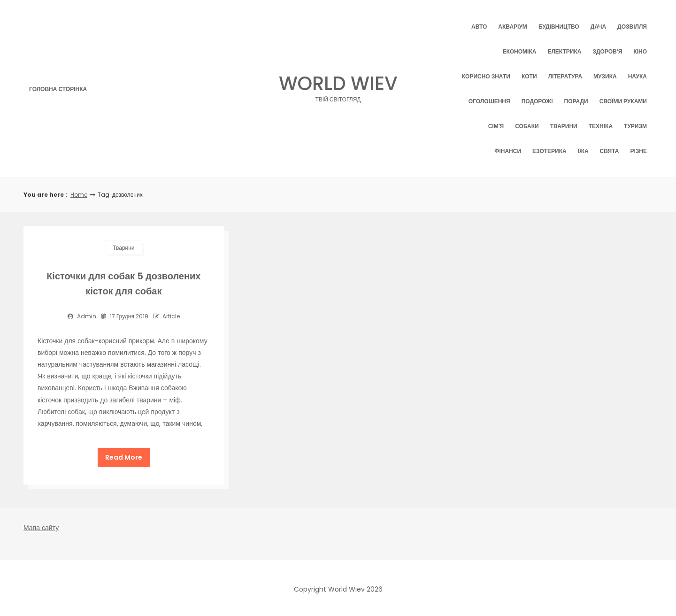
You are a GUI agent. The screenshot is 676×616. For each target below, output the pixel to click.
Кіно (640, 51)
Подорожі (537, 101)
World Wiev (338, 86)
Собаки (527, 126)
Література (565, 76)
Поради (576, 101)
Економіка (519, 51)
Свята (610, 151)
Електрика (564, 51)
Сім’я (496, 126)
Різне (638, 151)
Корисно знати (486, 76)
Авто (479, 27)
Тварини (564, 126)
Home (79, 195)
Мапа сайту (41, 525)
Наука (638, 76)
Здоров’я (607, 51)
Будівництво (559, 27)
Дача (598, 27)
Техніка (601, 126)
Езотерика (549, 151)
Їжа (583, 151)
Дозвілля (632, 27)
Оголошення (489, 101)
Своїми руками (623, 101)
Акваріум (513, 27)
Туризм (635, 126)
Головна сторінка (58, 89)
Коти (529, 76)
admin (87, 316)
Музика (605, 76)
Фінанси (508, 151)
